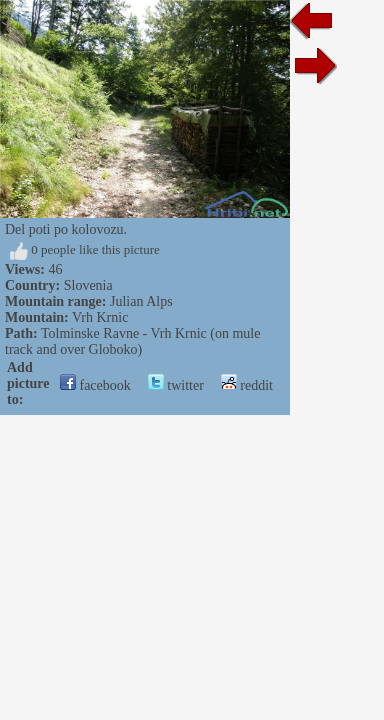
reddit (247, 385)
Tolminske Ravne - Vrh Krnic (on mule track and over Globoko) (132, 341)
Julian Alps (141, 301)
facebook (95, 385)
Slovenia (88, 285)
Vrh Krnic (100, 317)
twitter (176, 385)
